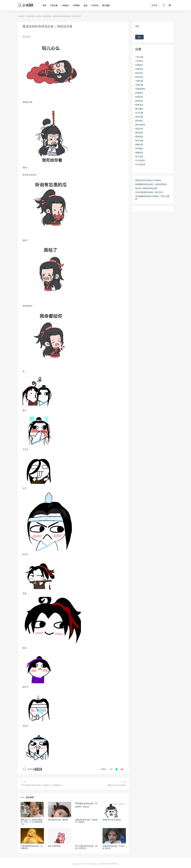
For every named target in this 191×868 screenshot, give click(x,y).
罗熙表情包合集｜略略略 (58, 820)
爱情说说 (139, 136)
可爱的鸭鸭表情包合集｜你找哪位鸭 (32, 847)
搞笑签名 (139, 121)
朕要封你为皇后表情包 (117, 785)
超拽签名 (139, 152)
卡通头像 (139, 81)
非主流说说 (140, 164)
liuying (31, 769)
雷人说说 (139, 156)
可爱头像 (139, 85)
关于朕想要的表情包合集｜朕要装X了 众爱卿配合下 (42, 785)
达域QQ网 (31, 16)
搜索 (137, 26)
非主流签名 (140, 160)
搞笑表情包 (47, 16)
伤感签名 (139, 65)
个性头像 (139, 57)
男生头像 (139, 140)
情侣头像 (139, 117)
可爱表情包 (140, 89)
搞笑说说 (139, 129)
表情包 (39, 16)
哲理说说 (139, 97)
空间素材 (139, 148)
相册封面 (139, 144)
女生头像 (139, 113)
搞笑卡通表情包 (54, 846)
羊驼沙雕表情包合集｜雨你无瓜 (149, 192)
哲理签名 (139, 93)
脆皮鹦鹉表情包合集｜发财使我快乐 (151, 184)
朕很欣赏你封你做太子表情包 (148, 180)
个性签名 (139, 61)
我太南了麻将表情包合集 (146, 188)
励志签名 (139, 73)
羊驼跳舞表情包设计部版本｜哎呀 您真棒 (152, 198)
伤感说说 (139, 69)
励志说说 (139, 77)
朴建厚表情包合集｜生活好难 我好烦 (114, 847)
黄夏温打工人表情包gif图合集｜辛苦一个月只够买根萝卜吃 (32, 822)
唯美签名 (139, 101)
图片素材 (139, 109)
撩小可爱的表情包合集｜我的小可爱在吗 (86, 847)
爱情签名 (139, 133)
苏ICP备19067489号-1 (110, 864)
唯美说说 (139, 105)
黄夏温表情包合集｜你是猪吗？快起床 (86, 821)
